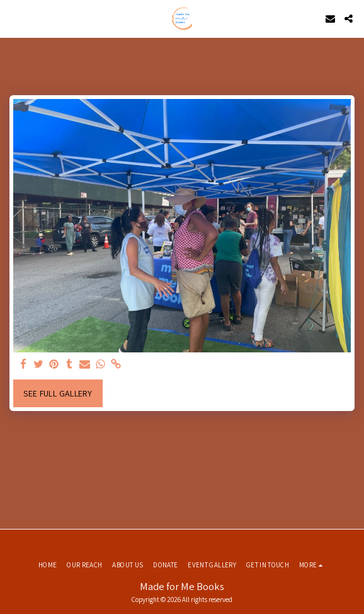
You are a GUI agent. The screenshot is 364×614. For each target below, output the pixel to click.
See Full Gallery (58, 393)
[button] (14, 18)
